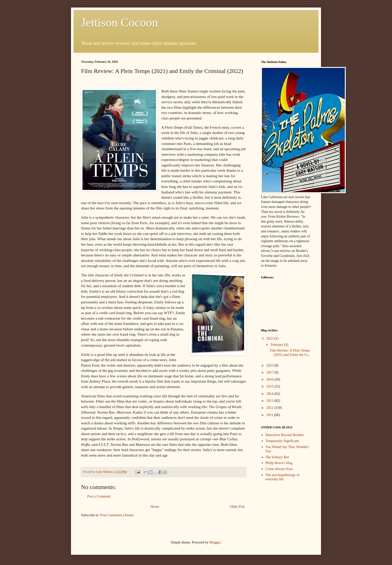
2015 (270, 386)
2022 (270, 365)
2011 (270, 415)
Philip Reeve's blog (279, 463)
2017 (270, 372)
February (277, 345)
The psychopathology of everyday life (282, 477)
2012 (270, 408)
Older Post (237, 507)
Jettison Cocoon (119, 22)
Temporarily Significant (282, 441)
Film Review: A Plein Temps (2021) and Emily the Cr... (290, 353)
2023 (270, 338)
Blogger (215, 542)
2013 (270, 401)
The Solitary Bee (277, 457)
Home (155, 507)
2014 (270, 394)
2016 (270, 379)
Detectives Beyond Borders (285, 435)
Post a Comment (99, 496)
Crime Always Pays (279, 469)
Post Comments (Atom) (117, 515)
